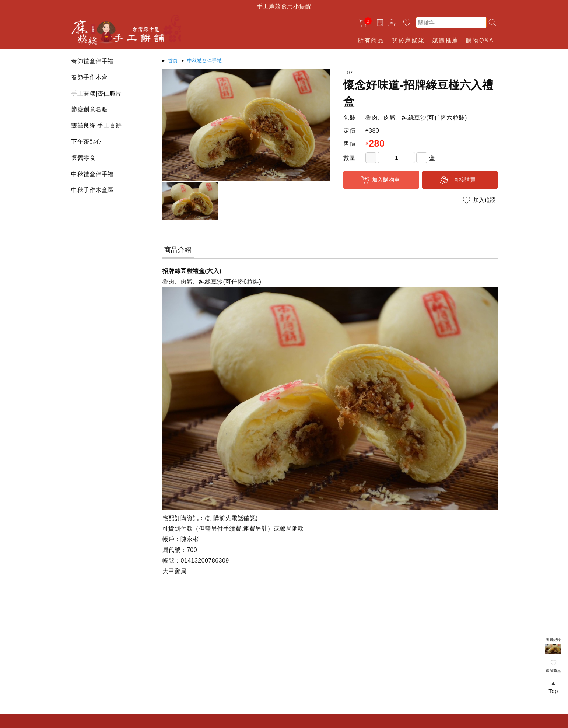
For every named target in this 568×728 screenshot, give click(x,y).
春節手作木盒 (89, 77)
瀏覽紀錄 (553, 640)
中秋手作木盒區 (92, 190)
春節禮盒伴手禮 (92, 61)
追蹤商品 (553, 671)
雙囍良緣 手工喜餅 (96, 125)
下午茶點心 (86, 142)
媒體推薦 (445, 40)
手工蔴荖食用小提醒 (284, 6)
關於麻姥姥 (408, 40)
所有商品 (371, 40)
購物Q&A (480, 40)
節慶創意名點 (89, 109)
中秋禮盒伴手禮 (92, 174)
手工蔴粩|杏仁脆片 (96, 93)
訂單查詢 (381, 22)
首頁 (173, 61)
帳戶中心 (393, 24)
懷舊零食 (83, 158)
